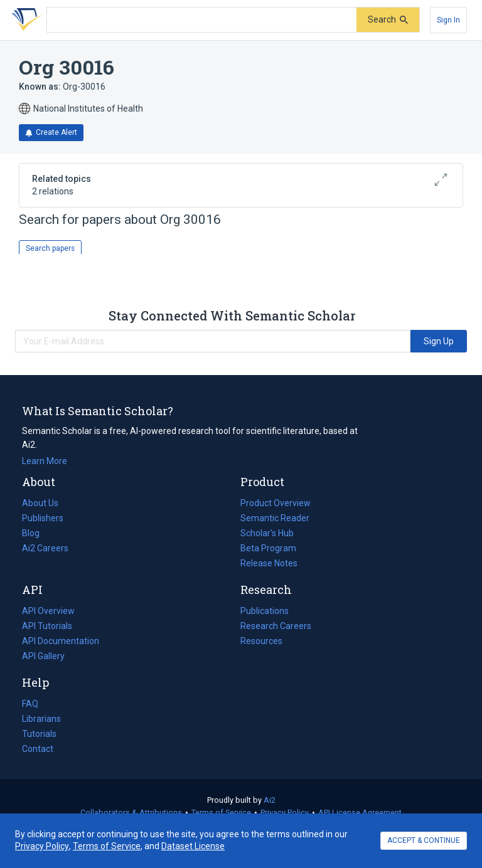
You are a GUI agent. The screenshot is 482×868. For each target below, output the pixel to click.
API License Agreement (360, 812)
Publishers (43, 518)
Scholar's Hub (267, 533)
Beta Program (268, 548)
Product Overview (276, 503)
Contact (38, 749)
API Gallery (43, 656)
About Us (40, 503)
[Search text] (202, 20)
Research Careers (276, 626)
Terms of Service (221, 812)
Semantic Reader (275, 518)
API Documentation (61, 641)
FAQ (30, 704)
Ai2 (270, 800)
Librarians (41, 719)
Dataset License (193, 846)
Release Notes (269, 563)
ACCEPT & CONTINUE (424, 840)
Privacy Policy (285, 812)
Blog (36, 533)
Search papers (50, 248)
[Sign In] (448, 20)
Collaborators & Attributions (131, 812)
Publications (265, 611)
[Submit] (388, 20)
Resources (261, 641)
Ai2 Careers (45, 548)
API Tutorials (47, 626)
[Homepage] (24, 20)
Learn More (45, 461)
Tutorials (39, 734)
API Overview (48, 611)
